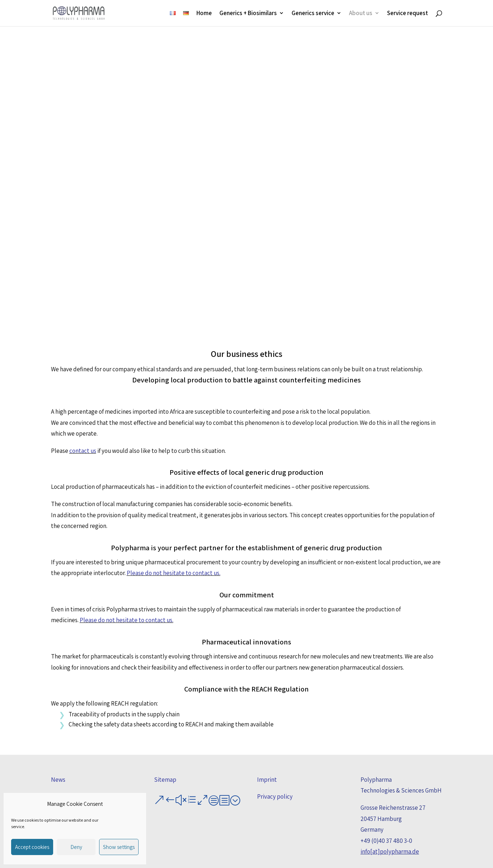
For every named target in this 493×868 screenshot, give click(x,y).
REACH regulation (403, 287)
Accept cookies (32, 847)
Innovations (325, 287)
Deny (76, 847)
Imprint (267, 780)
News (58, 780)
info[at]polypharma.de (390, 851)
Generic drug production (246, 293)
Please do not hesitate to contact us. (174, 573)
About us (361, 14)
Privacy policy (275, 796)
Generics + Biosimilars (248, 14)
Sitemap (165, 780)
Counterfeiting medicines (90, 293)
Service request (408, 14)
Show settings (119, 847)
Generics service (313, 14)
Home (204, 14)
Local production (168, 287)
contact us (83, 451)
